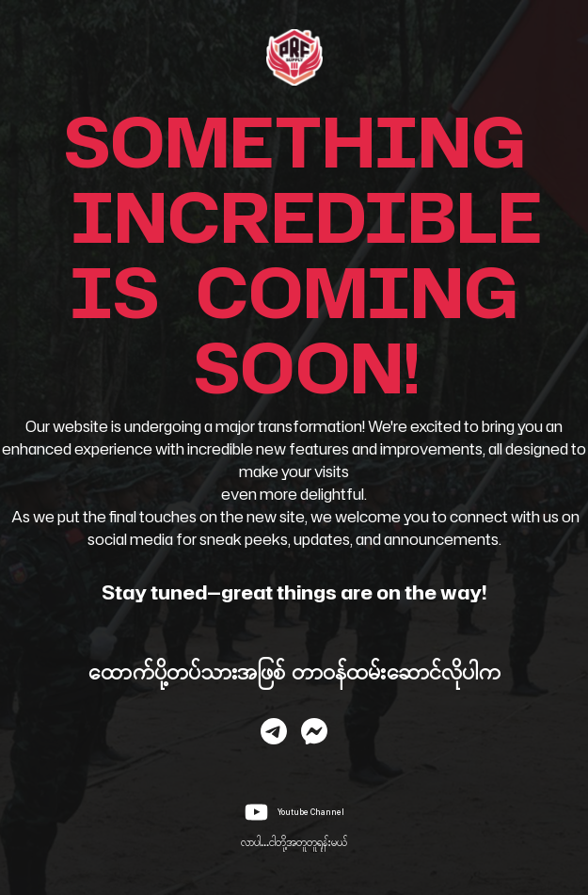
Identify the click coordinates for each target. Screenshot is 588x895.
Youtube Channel (311, 812)
